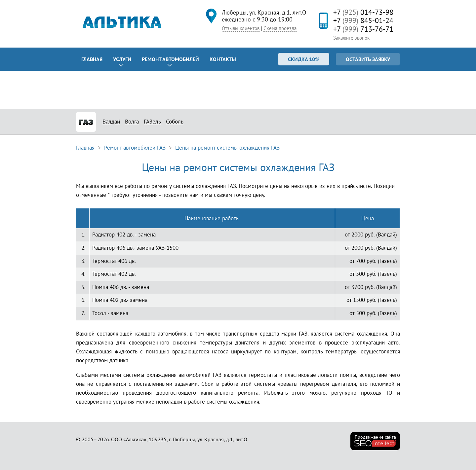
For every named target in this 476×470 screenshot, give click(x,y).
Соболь (175, 122)
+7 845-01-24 (363, 20)
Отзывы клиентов (241, 28)
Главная (92, 59)
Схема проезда (280, 28)
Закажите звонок (351, 38)
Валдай (111, 122)
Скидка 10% (304, 59)
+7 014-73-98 (363, 12)
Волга (132, 122)
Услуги (122, 59)
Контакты (223, 59)
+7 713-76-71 (363, 29)
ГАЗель (152, 122)
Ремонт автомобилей (170, 59)
